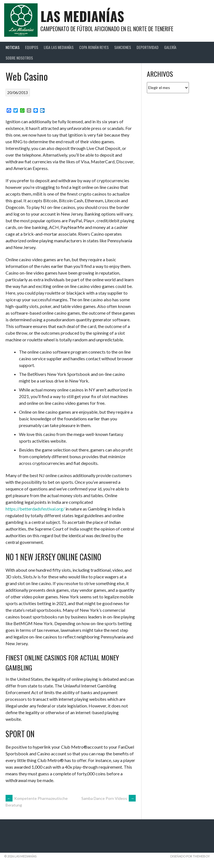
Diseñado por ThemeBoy (190, 856)
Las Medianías (82, 16)
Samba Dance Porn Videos (109, 798)
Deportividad (148, 47)
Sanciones (123, 47)
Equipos (32, 47)
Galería (170, 47)
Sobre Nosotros (19, 58)
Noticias (13, 47)
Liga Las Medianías (59, 47)
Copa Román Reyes (94, 47)
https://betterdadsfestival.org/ (35, 509)
